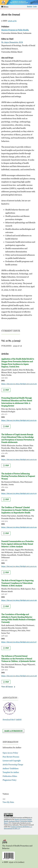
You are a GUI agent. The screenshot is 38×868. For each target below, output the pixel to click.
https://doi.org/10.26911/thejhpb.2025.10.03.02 (19, 459)
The (18, 659)
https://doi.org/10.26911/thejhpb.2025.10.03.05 (19, 566)
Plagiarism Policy (10, 780)
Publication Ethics (10, 776)
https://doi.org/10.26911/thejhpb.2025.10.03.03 (19, 493)
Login (35, 6)
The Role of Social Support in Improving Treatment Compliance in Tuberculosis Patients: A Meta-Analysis (17, 583)
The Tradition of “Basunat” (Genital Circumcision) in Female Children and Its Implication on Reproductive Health (18, 510)
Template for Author (11, 772)
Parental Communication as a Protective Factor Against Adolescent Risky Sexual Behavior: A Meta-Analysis (17, 544)
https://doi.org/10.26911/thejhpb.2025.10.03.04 (19, 527)
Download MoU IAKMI (12, 720)
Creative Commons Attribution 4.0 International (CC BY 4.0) (18, 827)
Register (30, 6)
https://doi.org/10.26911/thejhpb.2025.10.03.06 (19, 600)
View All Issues (7, 687)
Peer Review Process (11, 757)
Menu (5, 7)
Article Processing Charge (13, 765)
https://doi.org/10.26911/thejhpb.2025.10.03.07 (19, 642)
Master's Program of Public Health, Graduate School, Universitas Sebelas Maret (18, 821)
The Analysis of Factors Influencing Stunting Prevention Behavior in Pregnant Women (18, 476)
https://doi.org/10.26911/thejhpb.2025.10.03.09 (19, 384)
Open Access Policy (10, 753)
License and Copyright (12, 761)
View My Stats (8, 802)
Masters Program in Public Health (15, 30)
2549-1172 (12, 21)
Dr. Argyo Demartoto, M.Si (12, 42)
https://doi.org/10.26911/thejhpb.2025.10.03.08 (19, 676)
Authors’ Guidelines (11, 768)
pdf (7, 390)
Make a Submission (13, 731)
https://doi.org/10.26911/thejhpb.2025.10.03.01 (19, 420)
